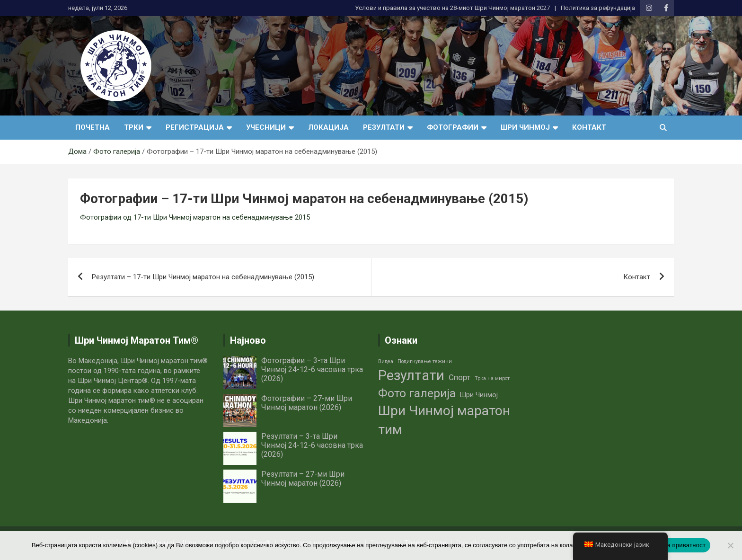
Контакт (589, 127)
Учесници (266, 127)
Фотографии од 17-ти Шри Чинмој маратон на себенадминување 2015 (195, 217)
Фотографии (453, 127)
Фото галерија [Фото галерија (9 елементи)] (417, 393)
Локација (328, 127)
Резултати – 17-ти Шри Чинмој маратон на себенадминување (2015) (203, 277)
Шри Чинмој (525, 127)
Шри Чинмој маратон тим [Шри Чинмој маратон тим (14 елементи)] (444, 420)
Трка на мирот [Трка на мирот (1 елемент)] (492, 378)
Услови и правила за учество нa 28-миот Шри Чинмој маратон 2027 (452, 8)
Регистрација (195, 127)
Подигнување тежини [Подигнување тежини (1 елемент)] (425, 361)
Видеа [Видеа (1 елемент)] (386, 361)
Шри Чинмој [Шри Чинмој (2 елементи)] (479, 395)
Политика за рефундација (598, 8)
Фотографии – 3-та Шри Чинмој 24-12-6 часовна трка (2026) (312, 369)
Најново (248, 340)
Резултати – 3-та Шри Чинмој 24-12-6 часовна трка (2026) (312, 445)
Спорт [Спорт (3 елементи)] (459, 378)
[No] (730, 545)
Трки (134, 127)
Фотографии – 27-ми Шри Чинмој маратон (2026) (307, 403)
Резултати (384, 127)
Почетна (93, 127)
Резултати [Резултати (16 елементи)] (411, 375)
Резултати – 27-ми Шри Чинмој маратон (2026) (303, 479)
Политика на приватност (669, 545)
